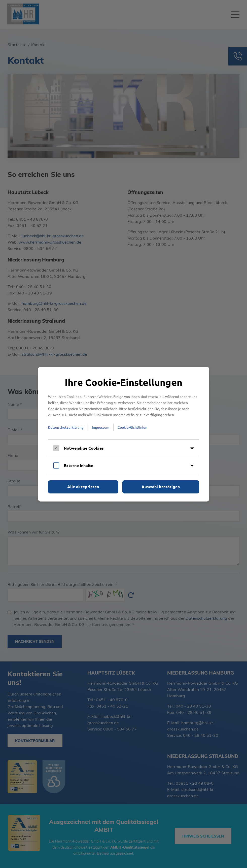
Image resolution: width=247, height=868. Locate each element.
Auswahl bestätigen (161, 487)
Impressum (101, 427)
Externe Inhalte (78, 465)
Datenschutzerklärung (66, 427)
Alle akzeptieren (83, 487)
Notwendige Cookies (84, 448)
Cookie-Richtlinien (132, 427)
